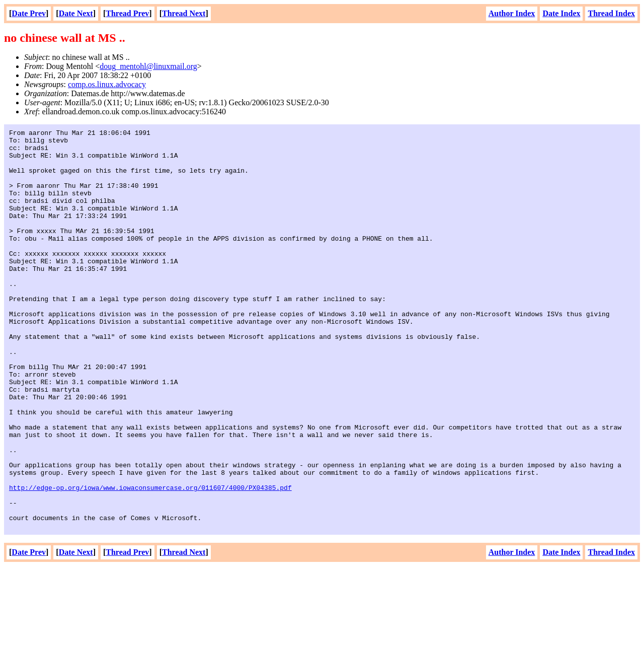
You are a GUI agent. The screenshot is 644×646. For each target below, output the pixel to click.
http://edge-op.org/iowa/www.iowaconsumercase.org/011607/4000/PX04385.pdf (150, 560)
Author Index (512, 13)
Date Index (561, 13)
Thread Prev (127, 13)
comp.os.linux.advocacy (107, 84)
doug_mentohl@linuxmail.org (148, 66)
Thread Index (611, 13)
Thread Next (184, 13)
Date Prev (29, 13)
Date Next (76, 13)
